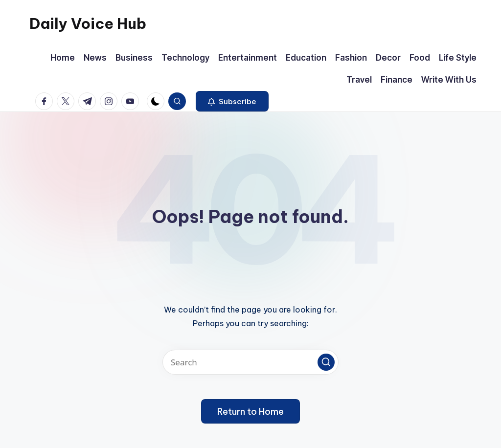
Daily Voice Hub (88, 23)
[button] (232, 101)
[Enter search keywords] (250, 362)
